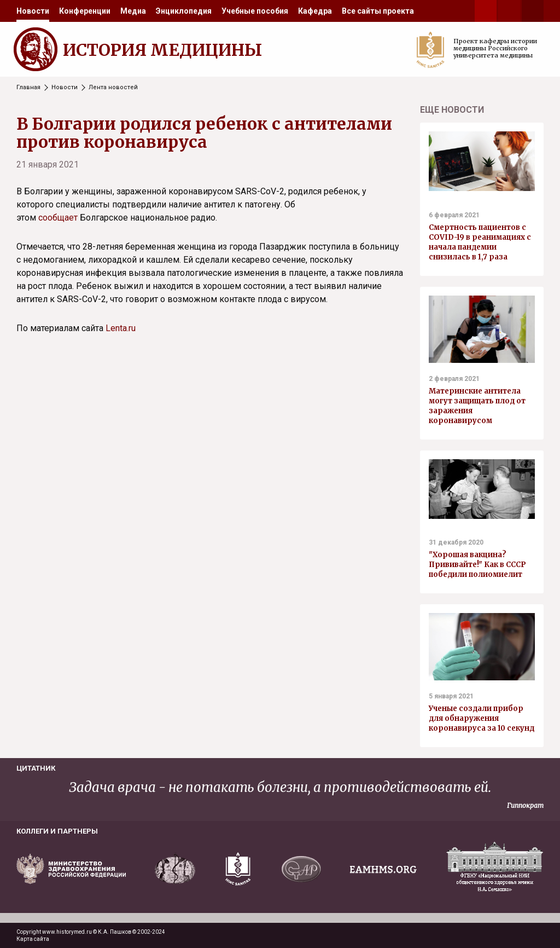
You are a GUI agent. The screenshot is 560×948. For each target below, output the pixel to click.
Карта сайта (33, 939)
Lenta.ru (121, 328)
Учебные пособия (255, 11)
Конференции (85, 11)
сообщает (58, 218)
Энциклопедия (184, 11)
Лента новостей (113, 87)
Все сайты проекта (378, 11)
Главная (28, 87)
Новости (33, 11)
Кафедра (315, 11)
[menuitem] (33, 11)
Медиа (133, 11)
